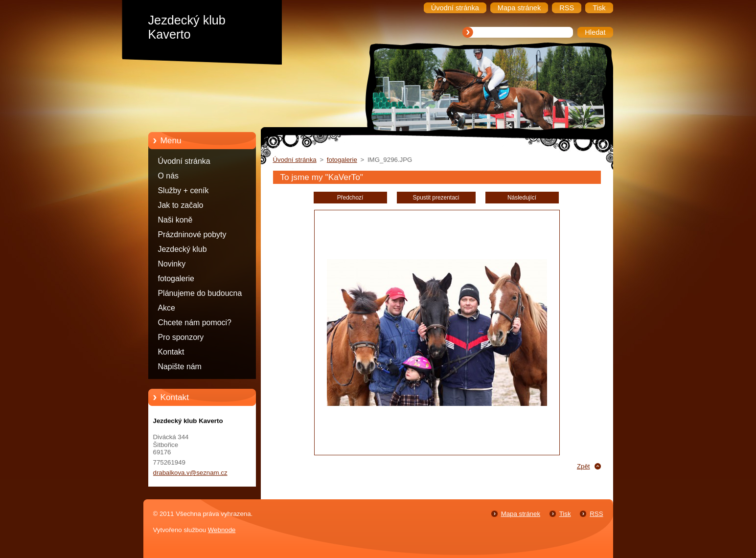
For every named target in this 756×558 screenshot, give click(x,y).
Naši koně (175, 220)
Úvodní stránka (184, 161)
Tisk (565, 514)
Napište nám (180, 367)
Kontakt (171, 352)
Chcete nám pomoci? (195, 323)
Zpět (584, 466)
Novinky (172, 264)
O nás (168, 176)
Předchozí (350, 198)
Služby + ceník (183, 190)
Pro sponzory (181, 337)
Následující (522, 198)
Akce (167, 308)
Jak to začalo (181, 205)
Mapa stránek (521, 514)
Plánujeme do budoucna (200, 293)
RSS (596, 514)
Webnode (222, 530)
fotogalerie (176, 279)
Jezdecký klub (183, 249)
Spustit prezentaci (436, 198)
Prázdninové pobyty (192, 234)
